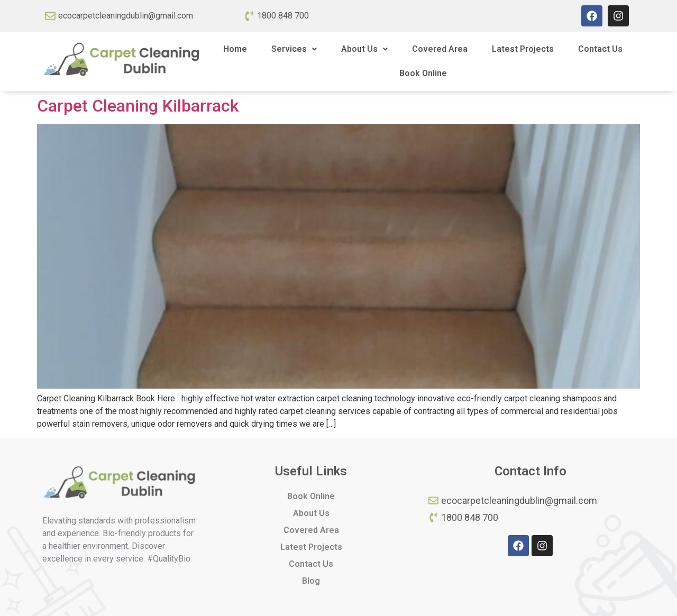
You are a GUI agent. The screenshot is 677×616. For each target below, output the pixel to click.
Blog (311, 581)
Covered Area (440, 49)
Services (294, 49)
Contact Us (600, 49)
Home (235, 49)
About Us (364, 49)
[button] (294, 49)
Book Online (423, 73)
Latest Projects (523, 49)
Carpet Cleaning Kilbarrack (138, 106)
